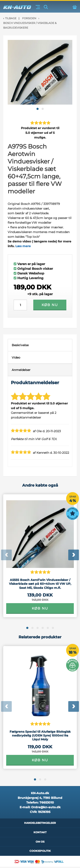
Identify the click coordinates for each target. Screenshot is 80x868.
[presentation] (6, 555)
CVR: (40, 812)
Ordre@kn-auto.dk (46, 807)
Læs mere (23, 246)
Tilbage (11, 18)
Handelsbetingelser (40, 823)
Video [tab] (16, 357)
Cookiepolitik (40, 851)
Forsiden (29, 18)
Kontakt (40, 832)
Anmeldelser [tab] (21, 370)
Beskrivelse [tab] (20, 345)
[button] (38, 109)
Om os (40, 842)
